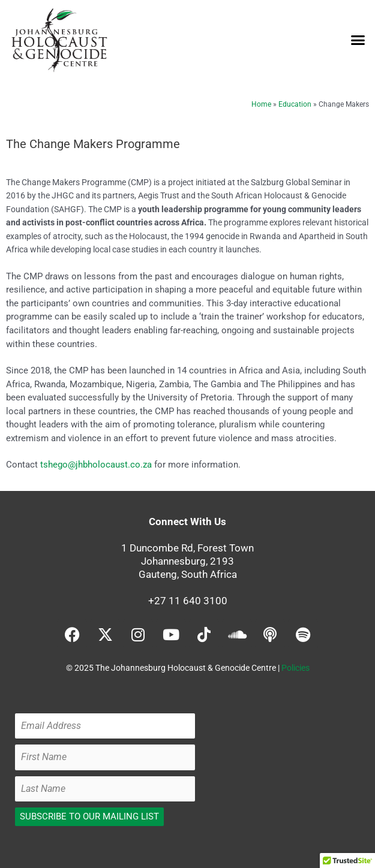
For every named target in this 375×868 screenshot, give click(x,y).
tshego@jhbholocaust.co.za (96, 465)
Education (295, 104)
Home (261, 104)
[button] (358, 40)
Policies (295, 668)
